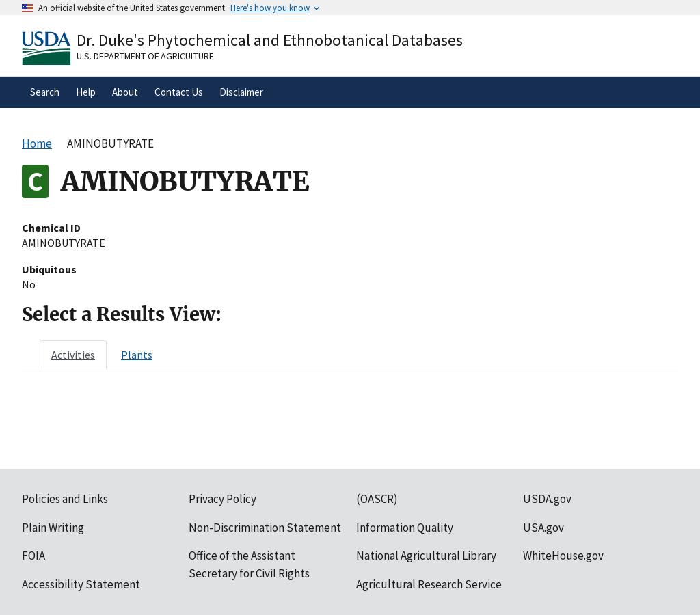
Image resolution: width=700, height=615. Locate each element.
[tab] (73, 355)
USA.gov (543, 528)
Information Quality (405, 528)
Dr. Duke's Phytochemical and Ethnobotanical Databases (270, 40)
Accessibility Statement (81, 584)
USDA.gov (547, 499)
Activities (73, 355)
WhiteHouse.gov (563, 556)
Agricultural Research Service (429, 584)
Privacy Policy (223, 499)
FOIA (33, 556)
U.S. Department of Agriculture (145, 56)
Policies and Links (65, 499)
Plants (137, 355)
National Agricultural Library (426, 556)
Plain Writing (53, 528)
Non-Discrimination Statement (265, 528)
